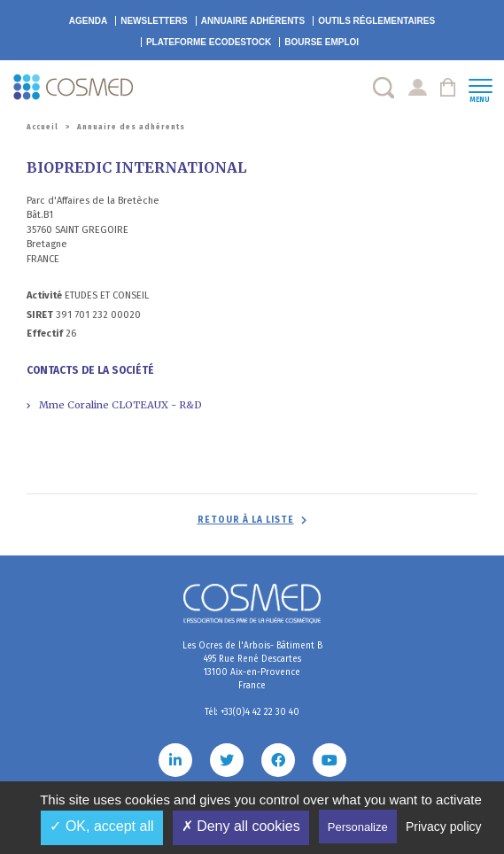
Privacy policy (444, 827)
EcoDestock (209, 42)
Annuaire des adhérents (131, 127)
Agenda (88, 21)
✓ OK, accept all (101, 826)
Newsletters (154, 21)
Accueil (43, 127)
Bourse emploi (322, 42)
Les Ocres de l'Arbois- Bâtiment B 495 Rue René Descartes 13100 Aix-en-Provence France (252, 666)
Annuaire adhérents (253, 21)
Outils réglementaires (376, 21)
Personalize (358, 827)
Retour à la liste (246, 520)
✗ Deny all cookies (241, 826)
